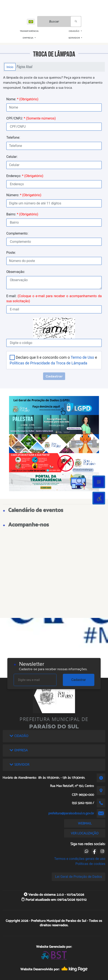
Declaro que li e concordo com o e (53, 360)
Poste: (11, 253)
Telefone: (13, 138)
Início (10, 67)
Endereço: (25, 176)
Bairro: (22, 214)
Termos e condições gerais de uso (80, 859)
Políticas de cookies (90, 864)
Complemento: (17, 233)
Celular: (12, 157)
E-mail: (54, 299)
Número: (24, 195)
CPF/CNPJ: (31, 118)
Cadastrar (79, 680)
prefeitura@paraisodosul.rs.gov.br (71, 813)
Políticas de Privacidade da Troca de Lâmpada (48, 363)
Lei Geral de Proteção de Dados (78, 877)
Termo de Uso (82, 357)
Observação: (16, 272)
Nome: (22, 99)
